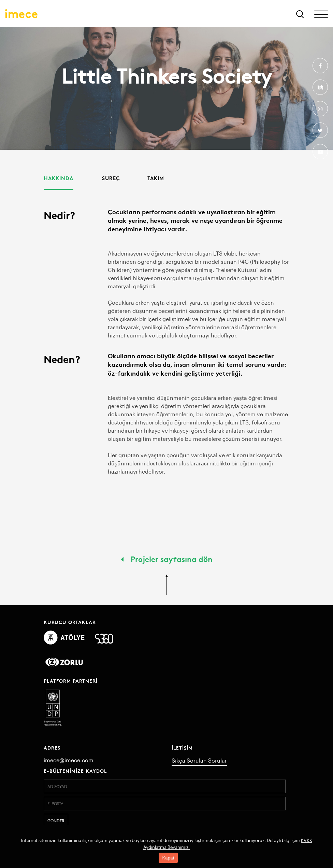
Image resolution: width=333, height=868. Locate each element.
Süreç (111, 178)
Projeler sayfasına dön (167, 559)
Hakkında (59, 178)
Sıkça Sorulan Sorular (199, 760)
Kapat (168, 858)
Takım (156, 178)
